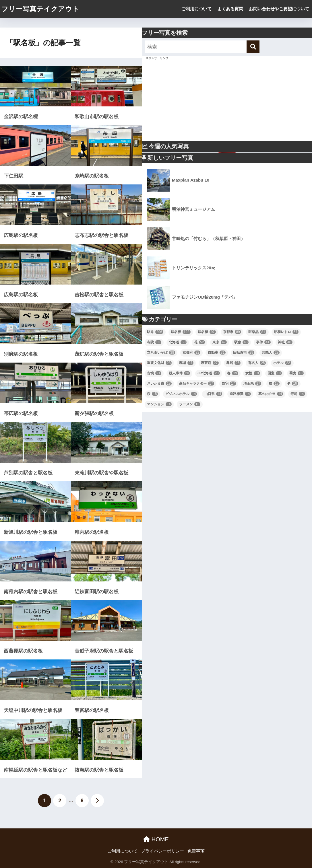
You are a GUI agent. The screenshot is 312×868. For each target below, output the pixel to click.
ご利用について (196, 9)
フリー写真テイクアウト (40, 9)
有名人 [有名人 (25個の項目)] (257, 363)
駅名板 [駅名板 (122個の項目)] (181, 332)
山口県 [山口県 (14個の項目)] (213, 394)
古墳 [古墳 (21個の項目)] (154, 373)
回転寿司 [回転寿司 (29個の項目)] (244, 353)
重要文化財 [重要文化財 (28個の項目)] (159, 363)
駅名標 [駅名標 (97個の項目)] (207, 332)
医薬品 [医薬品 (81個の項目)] (257, 332)
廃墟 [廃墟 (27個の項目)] (186, 363)
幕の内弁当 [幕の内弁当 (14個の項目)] (271, 394)
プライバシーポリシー (162, 851)
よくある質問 (230, 9)
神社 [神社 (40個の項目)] (285, 342)
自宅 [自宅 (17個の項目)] (229, 384)
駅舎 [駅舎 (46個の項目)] (241, 342)
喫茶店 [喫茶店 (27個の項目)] (210, 363)
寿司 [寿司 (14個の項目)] (298, 394)
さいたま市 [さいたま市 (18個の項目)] (159, 384)
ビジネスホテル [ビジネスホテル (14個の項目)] (181, 394)
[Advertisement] (227, 101)
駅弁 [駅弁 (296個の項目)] (155, 332)
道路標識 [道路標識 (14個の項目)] (240, 394)
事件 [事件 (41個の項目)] (263, 342)
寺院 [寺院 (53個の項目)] (154, 342)
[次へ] (97, 801)
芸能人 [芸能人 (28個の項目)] (271, 353)
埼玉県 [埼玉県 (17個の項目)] (252, 384)
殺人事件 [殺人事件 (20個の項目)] (179, 373)
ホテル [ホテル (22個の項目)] (282, 363)
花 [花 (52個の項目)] (199, 342)
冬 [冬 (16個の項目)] (292, 384)
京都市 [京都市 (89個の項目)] (232, 332)
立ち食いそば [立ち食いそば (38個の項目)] (161, 353)
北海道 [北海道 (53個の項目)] (178, 342)
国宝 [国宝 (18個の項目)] (275, 373)
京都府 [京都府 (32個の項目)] (191, 353)
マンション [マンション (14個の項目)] (159, 404)
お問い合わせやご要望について (279, 9)
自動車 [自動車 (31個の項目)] (217, 353)
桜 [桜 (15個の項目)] (152, 394)
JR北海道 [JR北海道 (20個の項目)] (209, 373)
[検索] (253, 47)
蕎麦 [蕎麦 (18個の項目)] (297, 373)
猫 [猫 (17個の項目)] (274, 384)
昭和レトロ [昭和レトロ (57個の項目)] (286, 332)
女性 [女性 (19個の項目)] (253, 373)
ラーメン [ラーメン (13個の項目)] (190, 404)
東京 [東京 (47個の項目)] (220, 342)
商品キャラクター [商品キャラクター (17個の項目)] (197, 384)
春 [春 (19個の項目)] (232, 373)
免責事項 (196, 851)
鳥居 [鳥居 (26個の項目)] (233, 363)
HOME (156, 839)
